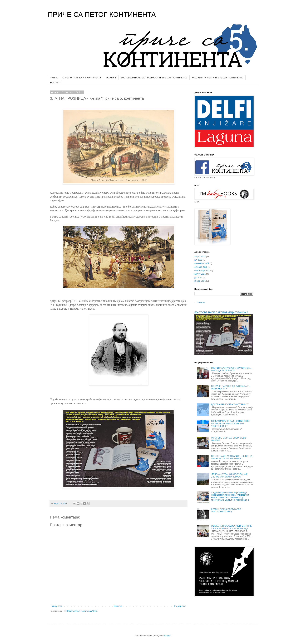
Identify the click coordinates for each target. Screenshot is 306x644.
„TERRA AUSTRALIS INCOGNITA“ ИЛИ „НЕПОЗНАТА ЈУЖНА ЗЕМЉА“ (230, 475)
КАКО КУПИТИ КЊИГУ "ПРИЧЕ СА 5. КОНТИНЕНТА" (218, 78)
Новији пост (56, 606)
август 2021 (200, 274)
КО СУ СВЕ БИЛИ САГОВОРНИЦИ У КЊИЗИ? (221, 312)
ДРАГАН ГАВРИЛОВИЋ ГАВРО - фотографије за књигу (227, 510)
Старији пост (180, 606)
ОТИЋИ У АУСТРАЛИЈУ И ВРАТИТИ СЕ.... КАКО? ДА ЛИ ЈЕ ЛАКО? (232, 369)
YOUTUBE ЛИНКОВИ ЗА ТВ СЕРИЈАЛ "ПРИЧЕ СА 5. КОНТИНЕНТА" (154, 78)
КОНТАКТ (55, 83)
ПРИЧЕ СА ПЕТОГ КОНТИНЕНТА (102, 14)
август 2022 (200, 256)
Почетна (54, 78)
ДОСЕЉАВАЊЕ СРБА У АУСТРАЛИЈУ (230, 404)
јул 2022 (198, 260)
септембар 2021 (202, 270)
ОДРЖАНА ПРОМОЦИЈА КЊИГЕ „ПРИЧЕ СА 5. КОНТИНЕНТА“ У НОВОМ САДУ (231, 527)
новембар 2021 (202, 263)
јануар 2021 (200, 281)
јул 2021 (198, 278)
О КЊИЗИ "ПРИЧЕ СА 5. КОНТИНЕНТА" (82, 78)
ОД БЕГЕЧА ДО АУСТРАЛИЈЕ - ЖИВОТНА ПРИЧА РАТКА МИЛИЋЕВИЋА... (232, 457)
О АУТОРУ (111, 78)
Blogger (168, 636)
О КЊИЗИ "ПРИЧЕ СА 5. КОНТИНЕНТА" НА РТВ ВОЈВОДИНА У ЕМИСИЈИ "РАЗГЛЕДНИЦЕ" (231, 424)
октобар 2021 (201, 267)
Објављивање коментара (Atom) (82, 611)
